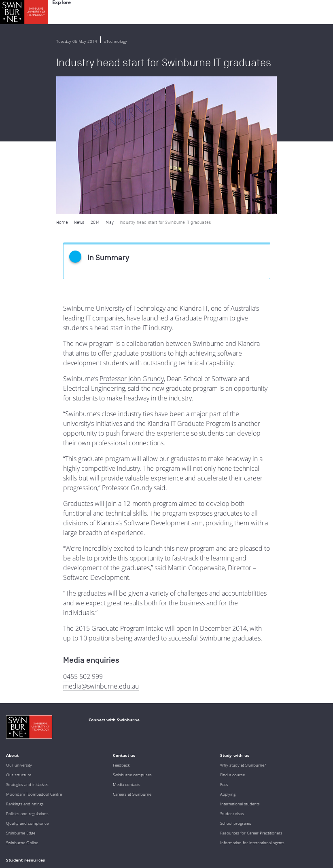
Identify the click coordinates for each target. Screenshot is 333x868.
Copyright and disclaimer (67, 850)
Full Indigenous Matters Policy (119, 824)
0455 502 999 (83, 539)
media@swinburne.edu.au (101, 548)
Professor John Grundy (132, 241)
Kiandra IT (194, 171)
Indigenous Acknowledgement (69, 802)
